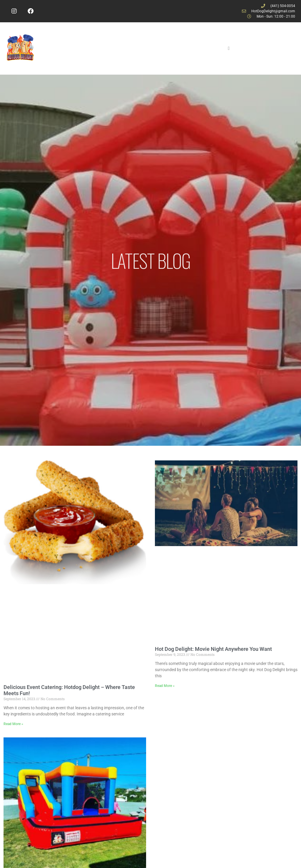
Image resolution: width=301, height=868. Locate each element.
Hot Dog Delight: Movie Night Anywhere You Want (213, 649)
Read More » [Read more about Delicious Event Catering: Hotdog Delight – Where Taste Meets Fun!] (13, 724)
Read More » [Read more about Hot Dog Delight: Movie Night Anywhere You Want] (165, 686)
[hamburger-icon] (229, 48)
